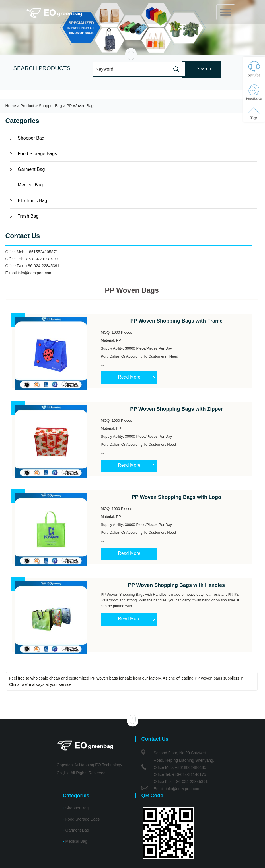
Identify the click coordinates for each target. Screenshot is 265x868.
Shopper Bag (50, 106)
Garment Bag (31, 169)
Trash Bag (28, 216)
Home (11, 106)
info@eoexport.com (35, 273)
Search (204, 69)
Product (27, 106)
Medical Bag (30, 185)
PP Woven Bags (81, 106)
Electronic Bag (32, 201)
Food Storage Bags (37, 154)
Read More (129, 377)
